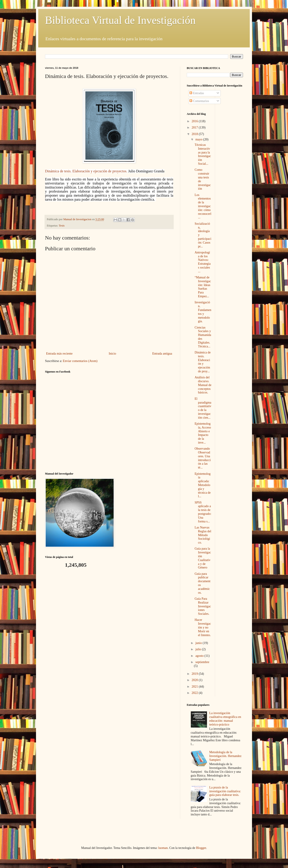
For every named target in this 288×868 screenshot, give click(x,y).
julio (199, 649)
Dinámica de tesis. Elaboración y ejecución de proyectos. (87, 171)
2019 (195, 674)
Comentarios (199, 101)
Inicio (112, 354)
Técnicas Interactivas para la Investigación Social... (203, 154)
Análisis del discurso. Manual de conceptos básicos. (203, 385)
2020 (195, 680)
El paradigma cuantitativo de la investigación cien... (203, 408)
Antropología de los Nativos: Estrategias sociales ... (203, 262)
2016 (195, 121)
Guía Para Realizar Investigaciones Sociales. (203, 606)
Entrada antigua (162, 354)
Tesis (62, 226)
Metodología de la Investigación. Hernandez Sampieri (225, 756)
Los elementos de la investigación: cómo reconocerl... (203, 206)
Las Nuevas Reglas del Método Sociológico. (203, 535)
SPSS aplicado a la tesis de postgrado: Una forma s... (203, 512)
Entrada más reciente (59, 354)
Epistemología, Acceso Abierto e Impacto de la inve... (203, 433)
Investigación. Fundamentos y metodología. (203, 312)
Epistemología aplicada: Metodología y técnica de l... (203, 485)
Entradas (197, 93)
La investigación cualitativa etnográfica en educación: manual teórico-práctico (225, 719)
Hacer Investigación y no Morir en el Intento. (203, 627)
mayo (199, 139)
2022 (195, 693)
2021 (195, 687)
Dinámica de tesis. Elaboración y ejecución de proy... (203, 362)
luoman (163, 848)
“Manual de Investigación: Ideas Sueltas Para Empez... (203, 287)
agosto (200, 656)
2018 (195, 134)
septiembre (202, 662)
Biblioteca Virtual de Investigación (120, 20)
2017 (195, 128)
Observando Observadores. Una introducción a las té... (203, 458)
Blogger (201, 848)
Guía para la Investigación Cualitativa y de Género (203, 558)
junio (199, 643)
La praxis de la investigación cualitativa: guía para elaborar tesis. (225, 791)
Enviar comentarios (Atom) (80, 361)
